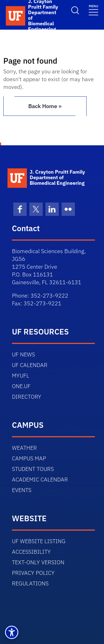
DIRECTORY (27, 397)
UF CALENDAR (30, 365)
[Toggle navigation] (93, 10)
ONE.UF (21, 386)
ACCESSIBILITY (31, 552)
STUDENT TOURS (33, 469)
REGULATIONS (30, 583)
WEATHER (24, 448)
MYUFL (21, 375)
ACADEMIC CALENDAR (40, 479)
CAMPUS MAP (29, 458)
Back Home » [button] (45, 106)
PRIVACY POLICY (33, 573)
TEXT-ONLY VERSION (38, 562)
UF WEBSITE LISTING (39, 541)
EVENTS (22, 490)
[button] (12, 632)
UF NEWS (23, 354)
